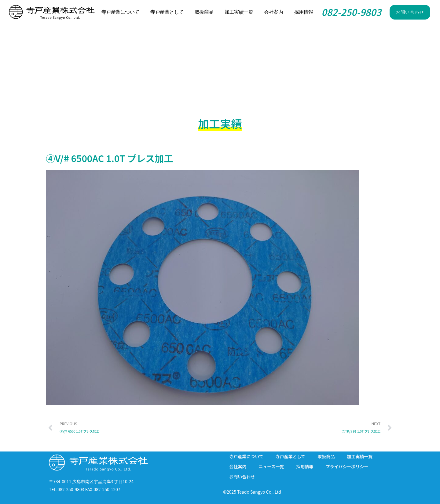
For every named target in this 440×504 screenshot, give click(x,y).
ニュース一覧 (271, 466)
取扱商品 (204, 12)
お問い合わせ (242, 477)
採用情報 (304, 12)
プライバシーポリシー (347, 466)
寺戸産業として (167, 12)
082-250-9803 (351, 12)
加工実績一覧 (239, 12)
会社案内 (273, 12)
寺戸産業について (120, 12)
